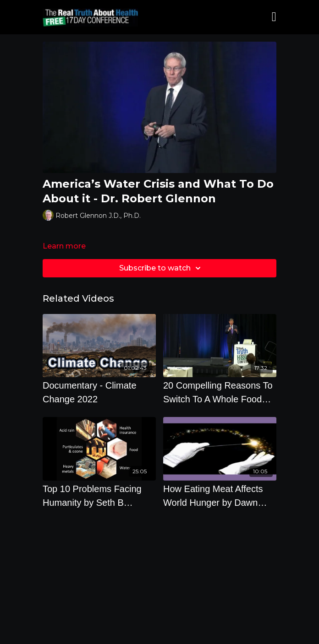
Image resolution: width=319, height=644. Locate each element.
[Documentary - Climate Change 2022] (99, 392)
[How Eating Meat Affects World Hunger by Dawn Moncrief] (220, 496)
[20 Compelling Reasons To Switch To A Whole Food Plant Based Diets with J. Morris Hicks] (220, 392)
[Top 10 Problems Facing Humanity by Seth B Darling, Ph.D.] (99, 496)
